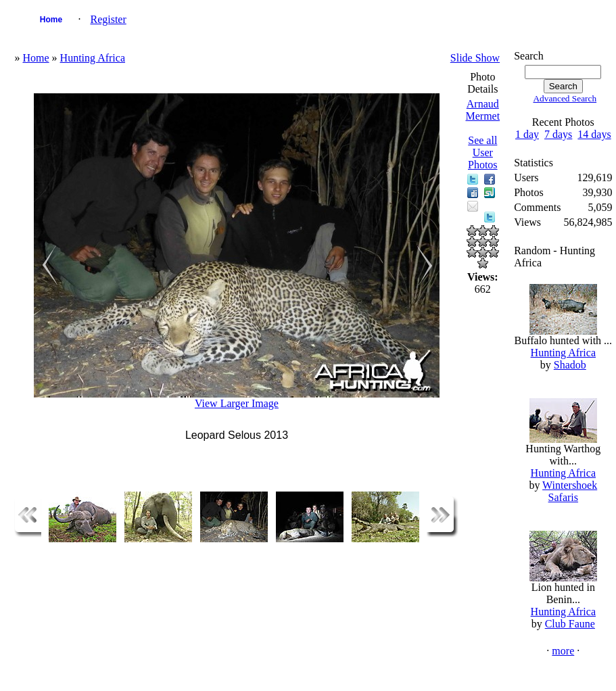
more (563, 651)
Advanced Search (565, 98)
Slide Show (475, 58)
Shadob (570, 365)
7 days (558, 134)
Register (108, 19)
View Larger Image (237, 403)
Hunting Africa (93, 58)
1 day (527, 134)
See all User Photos (483, 152)
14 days (594, 134)
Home (51, 20)
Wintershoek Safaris (570, 491)
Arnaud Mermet (482, 110)
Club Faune (570, 624)
